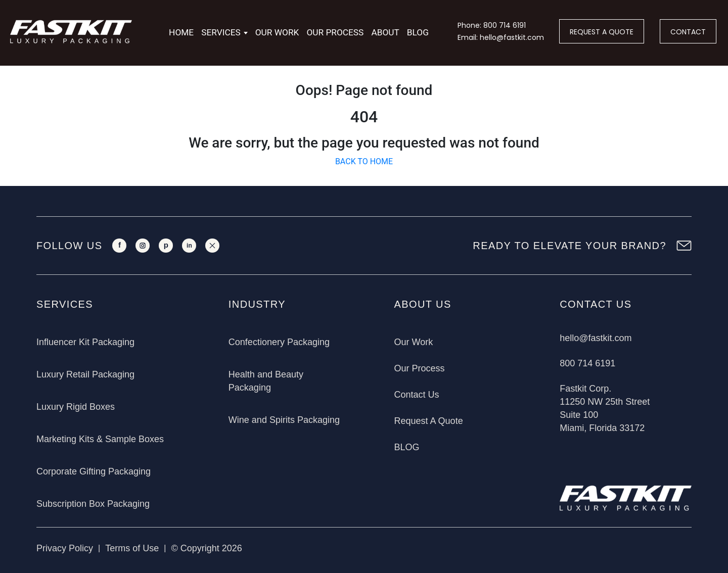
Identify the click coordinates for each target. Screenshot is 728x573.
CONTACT (688, 32)
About (385, 32)
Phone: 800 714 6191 (492, 25)
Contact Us (417, 395)
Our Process (335, 32)
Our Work (277, 32)
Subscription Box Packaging (93, 504)
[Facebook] (119, 246)
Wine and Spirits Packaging (284, 420)
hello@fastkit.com (596, 338)
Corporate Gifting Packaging (94, 471)
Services (221, 32)
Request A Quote (429, 421)
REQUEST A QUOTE (602, 32)
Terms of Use (132, 548)
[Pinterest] (166, 246)
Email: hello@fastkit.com (501, 37)
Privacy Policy (65, 548)
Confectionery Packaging (279, 342)
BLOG (407, 447)
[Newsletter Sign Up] (684, 246)
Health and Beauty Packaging (266, 381)
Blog (418, 32)
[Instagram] (143, 246)
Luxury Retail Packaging (85, 374)
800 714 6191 (587, 363)
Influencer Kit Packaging (85, 342)
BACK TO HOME (364, 161)
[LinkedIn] (189, 246)
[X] (212, 246)
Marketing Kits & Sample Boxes (100, 439)
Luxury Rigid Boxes (76, 407)
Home (181, 32)
